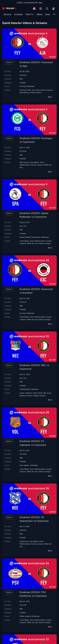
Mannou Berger (45, 243)
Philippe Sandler (39, 396)
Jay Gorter (36, 90)
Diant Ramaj (24, 92)
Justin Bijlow (34, 162)
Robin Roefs (38, 393)
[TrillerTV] (9, 9)
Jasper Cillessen (26, 393)
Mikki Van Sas (33, 243)
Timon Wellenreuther (38, 241)
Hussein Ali (24, 541)
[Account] (53, 9)
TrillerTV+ (30, 14)
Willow (39, 14)
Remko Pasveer (47, 90)
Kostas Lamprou (37, 165)
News (48, 14)
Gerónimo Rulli (25, 90)
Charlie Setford (36, 92)
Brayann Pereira (26, 396)
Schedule (18, 14)
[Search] (47, 9)
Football (23, 83)
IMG (21, 79)
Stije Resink (24, 162)
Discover (8, 14)
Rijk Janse (47, 393)
